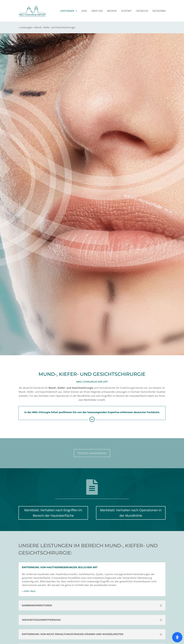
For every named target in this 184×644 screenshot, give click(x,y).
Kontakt (126, 11)
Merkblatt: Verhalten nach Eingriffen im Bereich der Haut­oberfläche (50, 513)
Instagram (159, 11)
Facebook (142, 11)
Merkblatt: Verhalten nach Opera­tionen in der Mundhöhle (134, 513)
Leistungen (67, 11)
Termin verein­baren (92, 453)
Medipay (112, 11)
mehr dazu (22, 591)
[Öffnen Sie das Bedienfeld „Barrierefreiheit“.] (177, 637)
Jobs (84, 11)
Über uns (97, 11)
